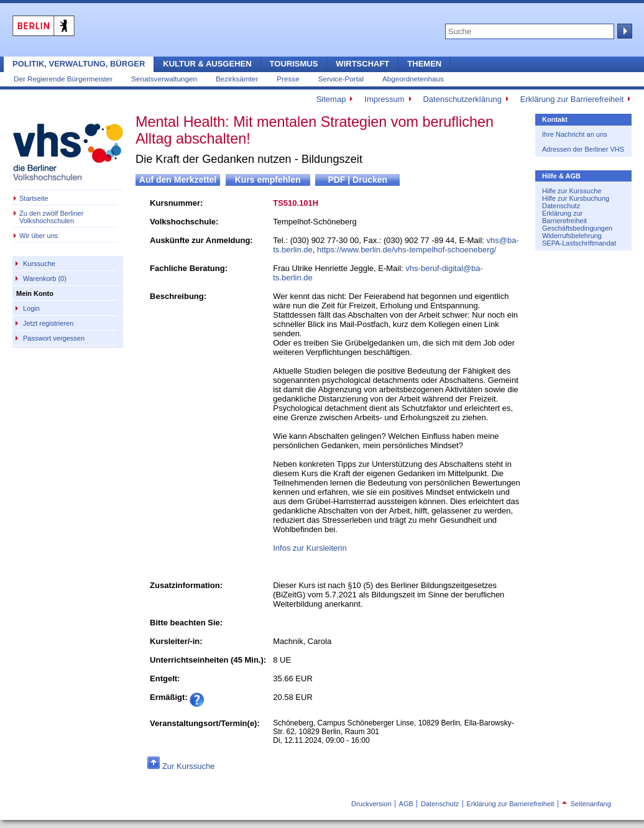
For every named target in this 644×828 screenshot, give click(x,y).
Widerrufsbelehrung (572, 236)
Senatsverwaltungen (164, 79)
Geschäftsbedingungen (577, 228)
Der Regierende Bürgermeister (63, 79)
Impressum (384, 99)
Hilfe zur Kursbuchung (576, 198)
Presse (288, 79)
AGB (406, 804)
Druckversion (371, 804)
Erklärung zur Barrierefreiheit (572, 99)
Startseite (34, 198)
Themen (424, 64)
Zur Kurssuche (189, 766)
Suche (623, 31)
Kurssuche (39, 264)
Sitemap (331, 99)
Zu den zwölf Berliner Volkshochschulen (51, 217)
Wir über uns (39, 236)
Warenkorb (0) (45, 278)
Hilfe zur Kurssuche (572, 191)
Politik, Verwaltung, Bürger (79, 64)
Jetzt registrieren (48, 323)
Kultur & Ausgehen (207, 64)
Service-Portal (341, 79)
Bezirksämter (237, 79)
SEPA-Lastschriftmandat (579, 243)
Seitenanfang (586, 804)
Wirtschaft (362, 64)
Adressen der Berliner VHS (583, 149)
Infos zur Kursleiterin (310, 548)
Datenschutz (561, 206)
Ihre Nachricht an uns (575, 134)
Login (31, 308)
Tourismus (294, 64)
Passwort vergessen (54, 338)
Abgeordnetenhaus (413, 79)
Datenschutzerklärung (462, 99)
